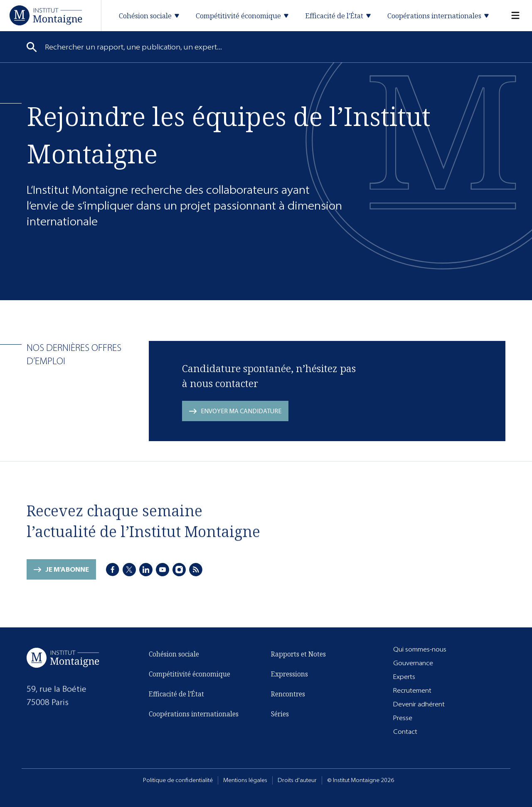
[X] (129, 570)
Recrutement (412, 690)
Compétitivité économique (190, 676)
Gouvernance (413, 663)
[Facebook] (113, 570)
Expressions (289, 674)
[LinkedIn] (146, 570)
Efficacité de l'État (176, 696)
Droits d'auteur (297, 780)
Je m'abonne (67, 571)
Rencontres (288, 694)
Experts (404, 677)
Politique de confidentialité (178, 780)
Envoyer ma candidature (241, 411)
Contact (405, 732)
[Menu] (510, 16)
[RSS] (196, 570)
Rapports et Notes (298, 654)
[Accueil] (46, 15)
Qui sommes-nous (420, 649)
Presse (403, 718)
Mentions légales (245, 780)
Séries (280, 714)
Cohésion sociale (174, 656)
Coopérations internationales (194, 716)
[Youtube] (163, 570)
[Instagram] (179, 570)
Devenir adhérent (419, 704)
